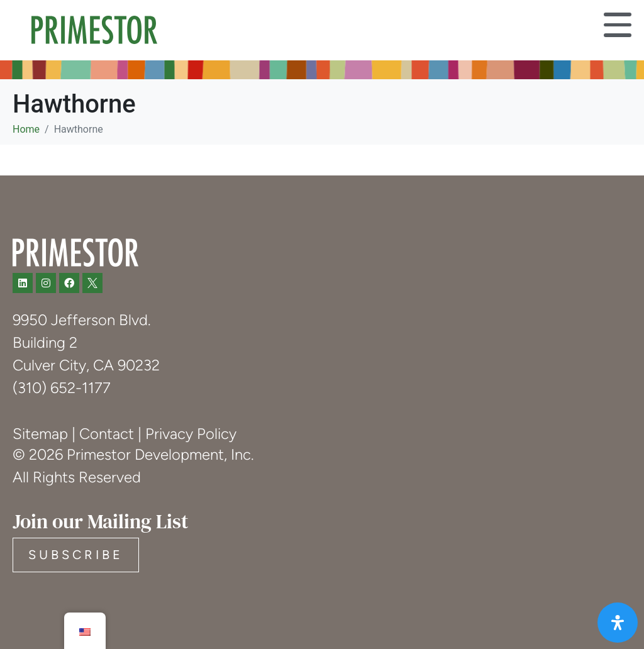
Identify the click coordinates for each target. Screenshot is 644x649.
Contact (107, 434)
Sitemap (40, 434)
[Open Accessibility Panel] (618, 623)
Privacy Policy (191, 434)
